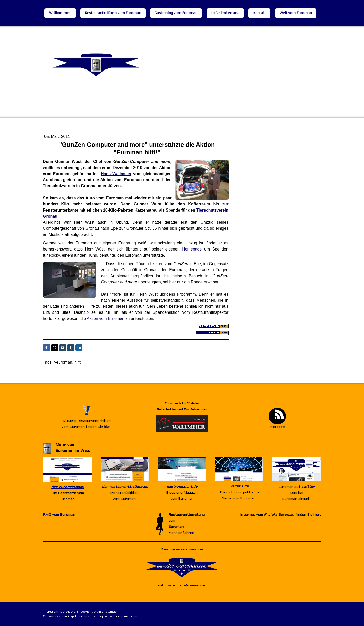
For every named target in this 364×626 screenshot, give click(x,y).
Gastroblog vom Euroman (176, 13)
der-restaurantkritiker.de (125, 487)
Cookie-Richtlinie (92, 612)
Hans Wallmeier (116, 174)
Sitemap (111, 612)
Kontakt (259, 13)
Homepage (192, 249)
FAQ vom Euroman (59, 515)
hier (107, 427)
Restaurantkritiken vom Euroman (113, 13)
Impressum (51, 612)
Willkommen (60, 13)
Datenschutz (69, 612)
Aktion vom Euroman (106, 318)
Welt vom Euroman (296, 13)
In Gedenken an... (225, 13)
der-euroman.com (189, 550)
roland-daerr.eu (194, 586)
